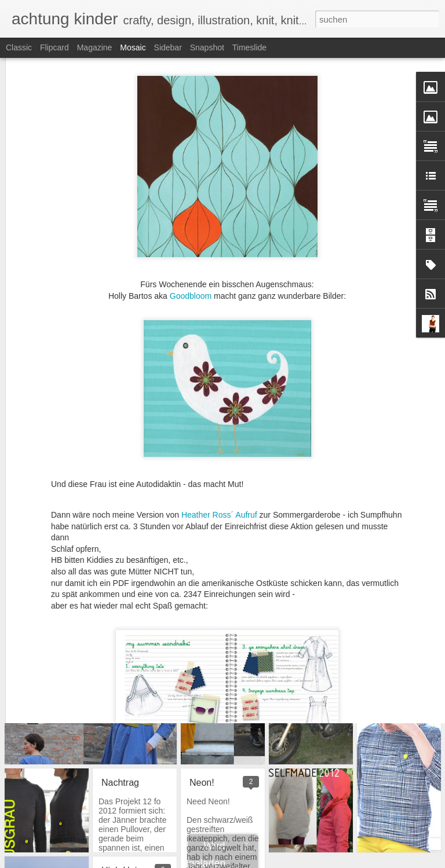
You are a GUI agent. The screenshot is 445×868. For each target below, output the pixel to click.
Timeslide (249, 47)
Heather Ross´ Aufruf (220, 441)
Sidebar (168, 47)
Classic (19, 47)
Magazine (95, 47)
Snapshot (207, 47)
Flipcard (54, 47)
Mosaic (133, 47)
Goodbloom (191, 222)
